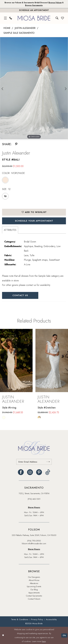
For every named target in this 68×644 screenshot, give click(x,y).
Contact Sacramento (34, 596)
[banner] (34, 18)
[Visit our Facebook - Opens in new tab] (21, 472)
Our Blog (34, 590)
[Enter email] (34, 462)
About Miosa (34, 580)
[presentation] (16, 360)
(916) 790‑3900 (34, 541)
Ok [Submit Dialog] (64, 635)
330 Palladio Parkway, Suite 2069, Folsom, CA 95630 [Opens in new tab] (34, 535)
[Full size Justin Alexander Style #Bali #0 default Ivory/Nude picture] (34, 88)
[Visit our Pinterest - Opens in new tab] (39, 472)
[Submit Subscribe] (48, 462)
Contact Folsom (34, 599)
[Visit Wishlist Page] (63, 18)
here (44, 641)
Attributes (10, 230)
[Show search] (57, 18)
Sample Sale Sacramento (19, 33)
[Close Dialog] (3, 635)
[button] (6, 18)
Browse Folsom (55, 3)
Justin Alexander (25, 28)
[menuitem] (6, 18)
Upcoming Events (34, 586)
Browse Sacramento (34, 5)
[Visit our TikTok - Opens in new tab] (48, 472)
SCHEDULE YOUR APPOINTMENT (34, 221)
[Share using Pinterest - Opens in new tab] (16, 144)
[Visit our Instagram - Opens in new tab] (30, 472)
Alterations (34, 583)
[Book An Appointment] (34, 10)
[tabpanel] (34, 88)
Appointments (34, 593)
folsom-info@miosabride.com (34, 543)
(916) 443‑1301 (34, 499)
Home (7, 28)
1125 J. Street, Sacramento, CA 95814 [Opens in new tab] (34, 493)
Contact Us (20, 295)
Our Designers (34, 577)
